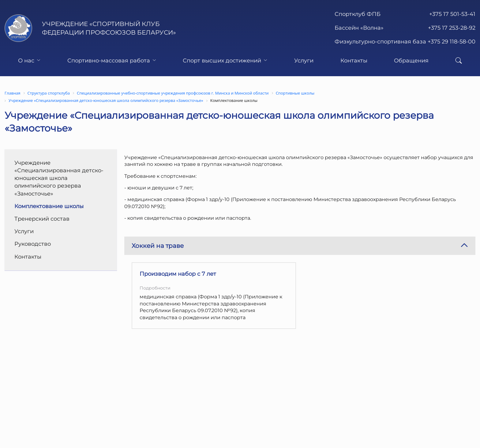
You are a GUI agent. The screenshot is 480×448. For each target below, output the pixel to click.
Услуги (304, 61)
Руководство (33, 244)
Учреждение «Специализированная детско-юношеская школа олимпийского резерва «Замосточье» (59, 178)
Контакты (354, 61)
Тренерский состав (42, 219)
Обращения (411, 61)
